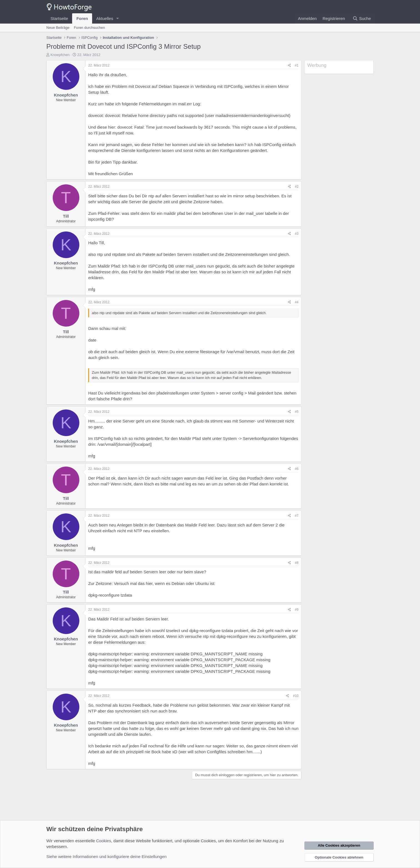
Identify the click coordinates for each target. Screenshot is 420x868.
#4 (297, 302)
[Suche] (362, 18)
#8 (297, 563)
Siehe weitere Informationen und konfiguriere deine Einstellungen (107, 856)
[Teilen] (289, 66)
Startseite (59, 18)
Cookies (103, 841)
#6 (297, 469)
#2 (297, 187)
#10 (296, 696)
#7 (297, 516)
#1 (297, 65)
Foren (82, 18)
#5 (297, 412)
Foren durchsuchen (89, 28)
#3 (297, 234)
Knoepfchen (60, 55)
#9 (297, 610)
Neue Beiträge (58, 28)
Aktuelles (105, 18)
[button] (118, 18)
